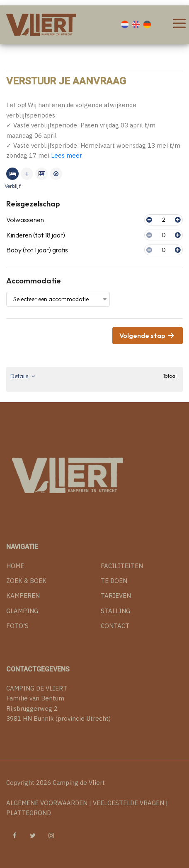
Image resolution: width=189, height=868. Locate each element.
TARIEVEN (116, 596)
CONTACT (115, 626)
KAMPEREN (23, 596)
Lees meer (67, 155)
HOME (15, 566)
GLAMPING (22, 611)
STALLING (115, 611)
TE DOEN (114, 581)
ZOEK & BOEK (26, 581)
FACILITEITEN (122, 566)
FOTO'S (17, 626)
